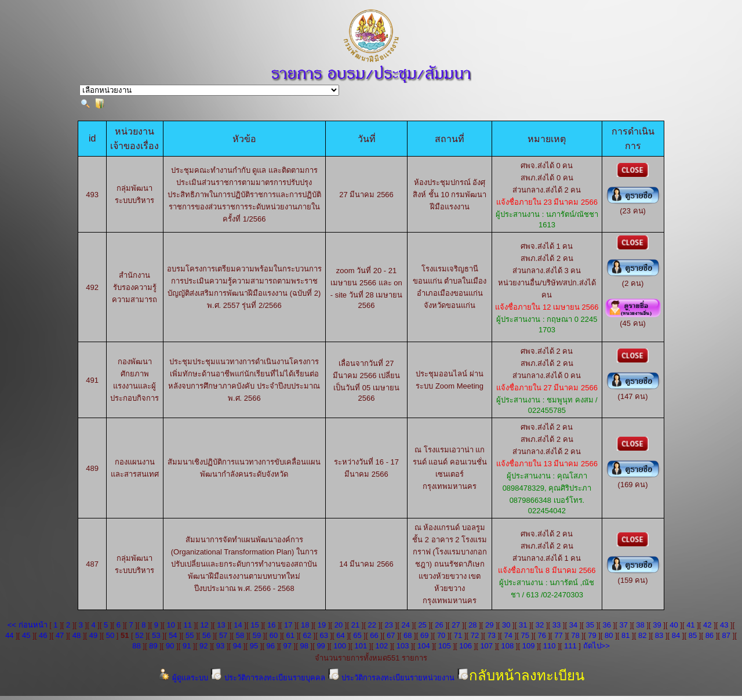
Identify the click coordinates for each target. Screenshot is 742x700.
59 (257, 635)
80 (609, 635)
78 (575, 635)
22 (372, 625)
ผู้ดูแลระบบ (184, 678)
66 (374, 635)
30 (506, 625)
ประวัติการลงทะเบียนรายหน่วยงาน (392, 678)
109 (529, 646)
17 (288, 625)
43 (724, 625)
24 (405, 625)
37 (623, 625)
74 (508, 635)
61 (290, 635)
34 (573, 625)
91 (187, 646)
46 (43, 635)
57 (223, 635)
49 (93, 635)
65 (357, 635)
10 (171, 625)
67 (391, 635)
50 (110, 635)
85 (693, 635)
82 (642, 635)
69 (424, 635)
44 (9, 635)
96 (271, 646)
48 (77, 635)
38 (640, 625)
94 (237, 646)
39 (657, 625)
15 (254, 625)
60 (274, 635)
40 (674, 625)
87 (726, 635)
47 (60, 635)
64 (340, 635)
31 (523, 625)
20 (339, 625)
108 (508, 646)
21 (355, 625)
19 (322, 625)
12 (204, 625)
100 (340, 646)
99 (321, 646)
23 (389, 625)
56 (206, 635)
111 (570, 646)
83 (659, 635)
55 (190, 635)
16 (271, 625)
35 (590, 625)
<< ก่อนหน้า (28, 625)
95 (254, 646)
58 (240, 635)
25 (422, 625)
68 (408, 635)
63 (323, 635)
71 (458, 635)
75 (525, 635)
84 (676, 635)
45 (26, 635)
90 (170, 646)
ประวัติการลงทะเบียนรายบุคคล (268, 678)
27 (456, 625)
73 (492, 635)
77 (558, 635)
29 (489, 625)
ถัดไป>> (596, 646)
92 (203, 646)
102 (382, 646)
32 (540, 625)
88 (136, 646)
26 (439, 625)
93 (220, 646)
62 (307, 635)
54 (173, 635)
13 (221, 625)
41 (690, 625)
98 (304, 646)
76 (541, 635)
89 (153, 646)
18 (305, 625)
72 (475, 635)
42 (707, 625)
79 (592, 635)
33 (556, 625)
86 (710, 635)
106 (465, 646)
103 (403, 646)
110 (550, 646)
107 (486, 646)
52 (139, 635)
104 (424, 646)
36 (607, 625)
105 (445, 646)
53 (156, 635)
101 (361, 646)
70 (441, 635)
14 (238, 625)
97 (288, 646)
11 (187, 625)
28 (472, 625)
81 (625, 635)
